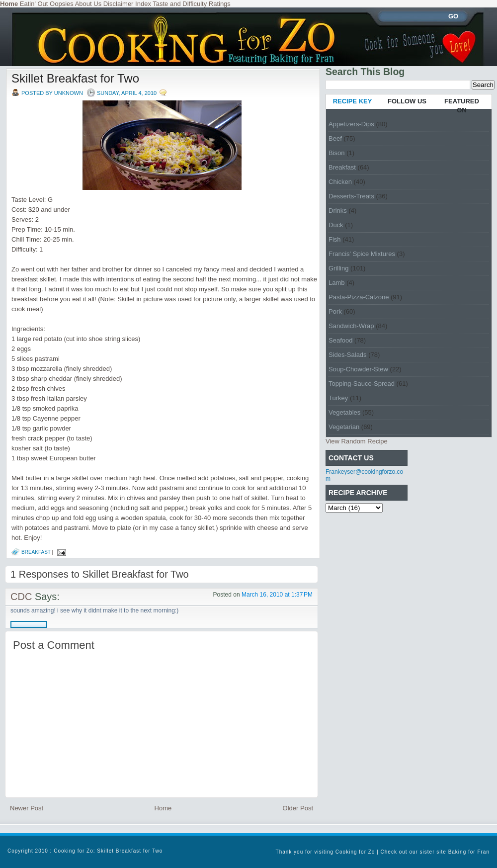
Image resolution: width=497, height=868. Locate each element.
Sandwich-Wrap (351, 326)
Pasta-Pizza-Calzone (359, 297)
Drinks (338, 211)
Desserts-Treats (351, 196)
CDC (21, 597)
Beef (335, 138)
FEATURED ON (462, 106)
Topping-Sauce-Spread (362, 384)
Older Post (298, 808)
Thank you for (295, 852)
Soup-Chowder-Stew (358, 369)
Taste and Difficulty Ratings (192, 4)
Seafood (340, 340)
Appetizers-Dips (351, 124)
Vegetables (344, 412)
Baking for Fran (469, 852)
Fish (335, 239)
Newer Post (27, 808)
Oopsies (62, 4)
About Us (88, 4)
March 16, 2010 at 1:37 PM (277, 595)
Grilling (338, 268)
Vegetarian (344, 427)
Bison (337, 153)
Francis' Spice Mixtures (362, 254)
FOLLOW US (407, 101)
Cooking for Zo (355, 852)
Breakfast (36, 552)
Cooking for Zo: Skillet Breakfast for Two (108, 851)
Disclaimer (119, 4)
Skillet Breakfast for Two (75, 78)
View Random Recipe (357, 441)
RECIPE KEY (353, 101)
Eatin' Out (34, 4)
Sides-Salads (348, 355)
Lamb (337, 283)
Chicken (340, 182)
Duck (336, 225)
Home (163, 808)
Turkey (338, 398)
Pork (335, 311)
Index (143, 4)
